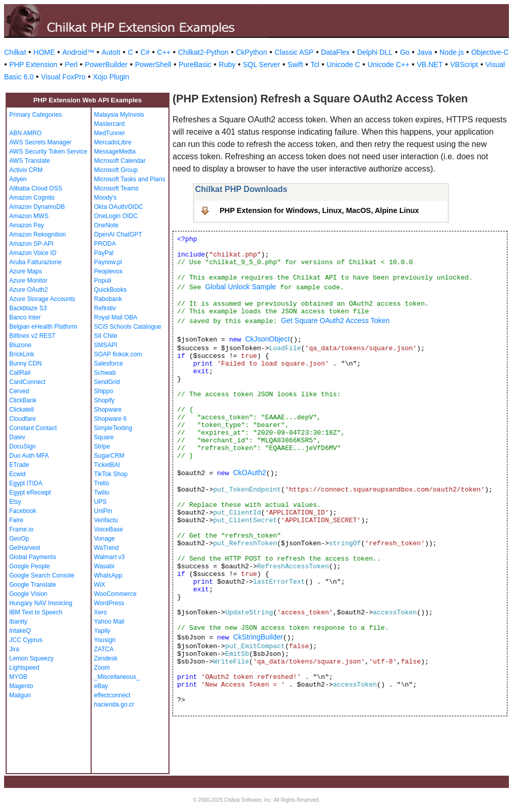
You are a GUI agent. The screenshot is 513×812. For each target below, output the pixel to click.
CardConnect (27, 382)
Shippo (104, 391)
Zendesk (106, 658)
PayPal (104, 253)
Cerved (19, 391)
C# (145, 52)
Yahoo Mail (109, 622)
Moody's (105, 198)
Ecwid (17, 474)
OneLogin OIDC (116, 216)
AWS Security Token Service (48, 152)
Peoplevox (109, 271)
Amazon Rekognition (38, 234)
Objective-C (490, 52)
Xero (101, 612)
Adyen (18, 179)
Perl (71, 65)
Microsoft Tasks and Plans (130, 179)
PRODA (105, 244)
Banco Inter (25, 317)
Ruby (227, 65)
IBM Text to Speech (36, 612)
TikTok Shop (111, 474)
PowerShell (153, 65)
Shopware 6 (111, 419)
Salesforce (109, 364)
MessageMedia (115, 152)
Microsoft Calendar (120, 161)
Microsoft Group (116, 170)
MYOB (18, 677)
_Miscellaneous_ (117, 677)
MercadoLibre (113, 142)
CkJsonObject (268, 339)
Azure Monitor (28, 281)
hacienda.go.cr (114, 704)
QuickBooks (111, 290)
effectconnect (112, 695)
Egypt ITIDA (26, 483)
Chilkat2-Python (204, 52)
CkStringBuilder (258, 637)
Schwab (105, 373)
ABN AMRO (25, 133)
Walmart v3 (110, 557)
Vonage (105, 539)
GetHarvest (25, 548)
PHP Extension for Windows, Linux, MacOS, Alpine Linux (319, 210)
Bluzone (20, 345)
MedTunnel (110, 133)
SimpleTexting (113, 428)
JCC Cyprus (26, 640)
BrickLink (22, 354)
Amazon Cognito (32, 198)
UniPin (103, 511)
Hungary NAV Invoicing (41, 603)
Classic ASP (294, 52)
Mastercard (110, 124)
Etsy (15, 502)
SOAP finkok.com (118, 354)
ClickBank (23, 400)
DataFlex (335, 52)
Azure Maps (26, 271)
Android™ (78, 52)
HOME (44, 52)
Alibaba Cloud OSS (36, 188)
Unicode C (343, 65)
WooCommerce (115, 594)
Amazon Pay (27, 225)
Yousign (105, 640)
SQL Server (261, 65)
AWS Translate (30, 161)
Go (405, 52)
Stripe (102, 446)
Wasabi (104, 566)
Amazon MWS (29, 216)
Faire (16, 520)
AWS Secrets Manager (40, 142)
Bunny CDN (25, 364)
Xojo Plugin (111, 77)
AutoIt (111, 52)
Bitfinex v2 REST (33, 336)
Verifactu (106, 520)
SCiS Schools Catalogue (128, 327)
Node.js (452, 52)
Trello (102, 483)
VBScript (464, 65)
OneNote (106, 225)
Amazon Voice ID (33, 253)
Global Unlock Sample (241, 287)
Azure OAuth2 (28, 290)
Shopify (104, 400)
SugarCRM (109, 456)
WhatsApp (108, 575)
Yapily (102, 631)
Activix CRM (26, 170)
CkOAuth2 (250, 473)
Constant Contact (33, 428)
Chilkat (15, 52)
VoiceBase (109, 529)
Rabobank (108, 299)
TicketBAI (107, 465)
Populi (103, 281)
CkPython (252, 52)
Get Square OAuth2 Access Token (335, 320)
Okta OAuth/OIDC (119, 207)
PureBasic (195, 65)
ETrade (19, 465)
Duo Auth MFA (29, 456)
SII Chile (106, 336)
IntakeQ (20, 631)
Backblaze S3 (28, 308)
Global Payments (33, 557)
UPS (101, 502)
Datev (17, 437)
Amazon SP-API (31, 244)
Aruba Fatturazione (35, 262)
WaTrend (106, 548)
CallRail (20, 373)
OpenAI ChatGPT (118, 234)
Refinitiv (105, 308)
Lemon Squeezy (31, 658)
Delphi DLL (375, 52)
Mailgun (20, 695)
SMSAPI (106, 345)
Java (424, 52)
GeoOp (19, 539)
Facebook (23, 511)
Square (104, 437)
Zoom (102, 668)
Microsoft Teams (116, 188)
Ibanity (18, 622)
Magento (21, 686)
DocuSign (23, 446)
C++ (164, 52)
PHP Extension (33, 65)
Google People (29, 566)
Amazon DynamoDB (37, 207)
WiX (100, 585)
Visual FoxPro (63, 77)
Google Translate (33, 585)
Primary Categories (36, 115)
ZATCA (104, 649)
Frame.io (21, 529)
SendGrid (107, 382)
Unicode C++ (389, 65)
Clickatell (22, 410)
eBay (101, 686)
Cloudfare (23, 419)
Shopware (108, 410)
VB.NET (430, 65)
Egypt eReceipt (30, 493)
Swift (295, 65)
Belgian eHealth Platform (43, 327)
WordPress (109, 603)
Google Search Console (42, 575)
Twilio (102, 493)
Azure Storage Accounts (42, 299)
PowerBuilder (106, 65)
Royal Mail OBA (116, 317)
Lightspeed (24, 668)
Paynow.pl (108, 262)
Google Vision (28, 594)
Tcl (315, 65)
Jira (14, 649)
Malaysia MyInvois (119, 115)
